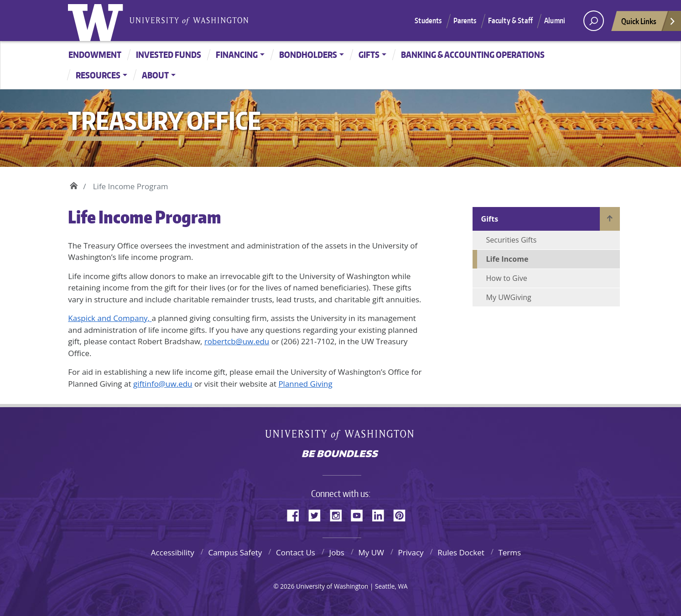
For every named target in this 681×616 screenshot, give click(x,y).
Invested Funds (169, 54)
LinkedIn (381, 514)
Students (428, 21)
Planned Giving (305, 384)
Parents (465, 21)
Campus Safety (235, 552)
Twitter (318, 514)
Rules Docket (461, 552)
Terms (509, 552)
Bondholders (308, 54)
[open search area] (594, 21)
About (155, 75)
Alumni (555, 21)
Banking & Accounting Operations (473, 54)
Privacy (411, 552)
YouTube (360, 514)
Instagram (339, 514)
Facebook (296, 514)
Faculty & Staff (510, 21)
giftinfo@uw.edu (163, 384)
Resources (98, 75)
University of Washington (98, 21)
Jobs (337, 552)
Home (74, 184)
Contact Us (296, 552)
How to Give (507, 278)
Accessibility (173, 552)
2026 (287, 586)
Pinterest (403, 514)
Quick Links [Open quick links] (649, 23)
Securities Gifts (512, 240)
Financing (237, 54)
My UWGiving (509, 297)
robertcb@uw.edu (237, 341)
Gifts (369, 54)
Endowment (95, 54)
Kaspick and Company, (110, 318)
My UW (371, 552)
